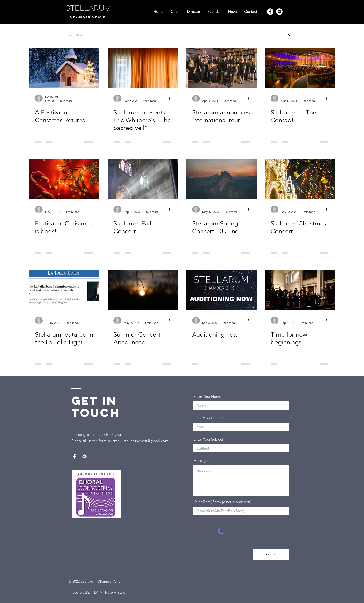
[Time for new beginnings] (300, 290)
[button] (290, 35)
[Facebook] (270, 12)
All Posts (75, 34)
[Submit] (271, 554)
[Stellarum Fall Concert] (143, 179)
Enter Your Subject (208, 439)
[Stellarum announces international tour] (221, 68)
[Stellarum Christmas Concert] (300, 179)
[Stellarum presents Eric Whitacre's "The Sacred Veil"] (143, 68)
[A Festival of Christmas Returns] (64, 68)
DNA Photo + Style (110, 592)
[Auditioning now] (221, 290)
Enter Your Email (207, 418)
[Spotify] (279, 12)
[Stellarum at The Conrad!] (300, 68)
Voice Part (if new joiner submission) (222, 502)
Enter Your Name (207, 397)
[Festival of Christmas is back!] (64, 179)
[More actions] (93, 98)
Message (201, 461)
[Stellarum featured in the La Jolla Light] (64, 290)
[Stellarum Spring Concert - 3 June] (221, 179)
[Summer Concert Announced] (143, 290)
